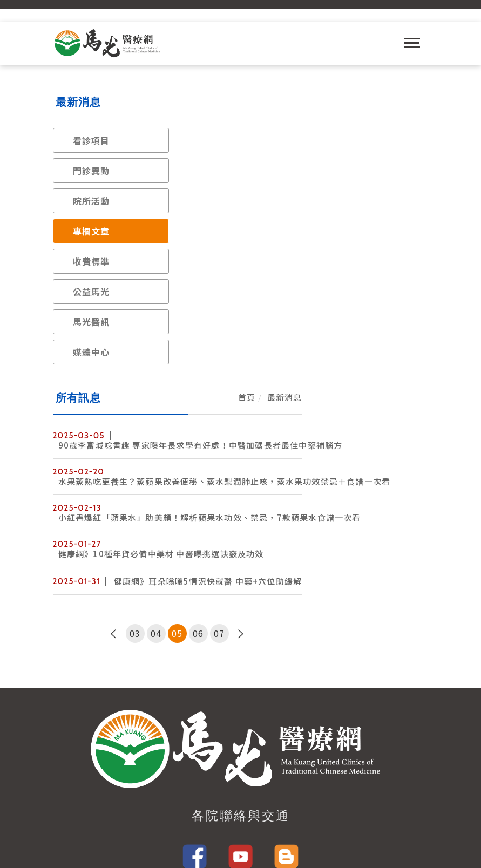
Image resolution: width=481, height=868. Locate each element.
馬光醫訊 (92, 322)
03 (263, 346)
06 (326, 346)
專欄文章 (92, 231)
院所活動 (92, 201)
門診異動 (92, 171)
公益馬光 (92, 291)
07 (347, 346)
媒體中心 (92, 352)
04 (284, 346)
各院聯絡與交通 (241, 541)
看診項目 (92, 140)
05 (305, 346)
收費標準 (92, 261)
